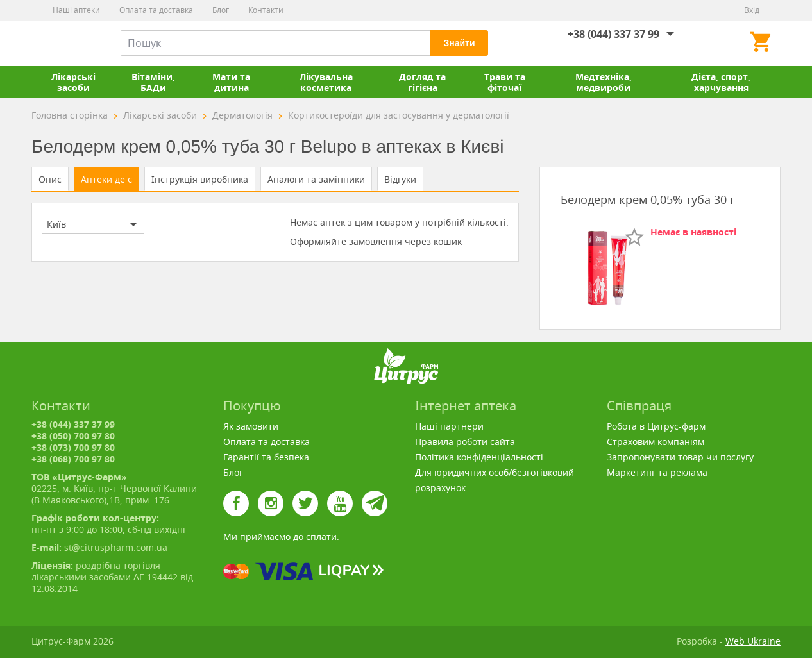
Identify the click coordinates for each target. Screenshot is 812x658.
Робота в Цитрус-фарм (656, 426)
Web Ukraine (753, 641)
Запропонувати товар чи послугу (680, 457)
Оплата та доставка (156, 10)
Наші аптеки (76, 10)
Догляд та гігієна (422, 82)
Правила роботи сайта (465, 442)
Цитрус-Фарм (62, 43)
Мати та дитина (231, 82)
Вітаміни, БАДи (153, 82)
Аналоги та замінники (316, 179)
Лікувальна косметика (326, 82)
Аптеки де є (106, 179)
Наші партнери (449, 426)
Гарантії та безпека (266, 457)
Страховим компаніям (656, 442)
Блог (221, 10)
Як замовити (251, 426)
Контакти (266, 10)
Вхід (752, 10)
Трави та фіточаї (505, 82)
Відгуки (400, 179)
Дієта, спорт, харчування (721, 82)
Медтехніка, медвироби (604, 82)
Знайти (459, 43)
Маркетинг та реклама (657, 472)
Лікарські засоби (73, 82)
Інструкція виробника (200, 179)
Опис (50, 179)
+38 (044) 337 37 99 (613, 34)
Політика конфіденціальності (479, 457)
